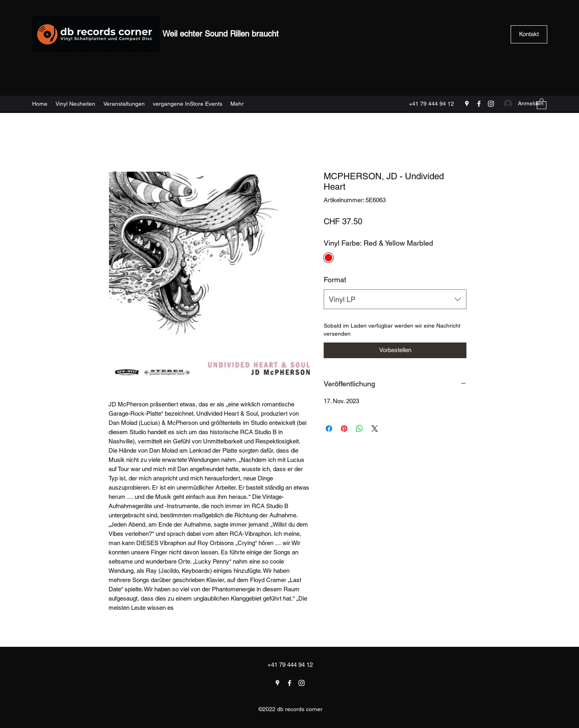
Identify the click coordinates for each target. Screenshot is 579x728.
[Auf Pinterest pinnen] (344, 429)
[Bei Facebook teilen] (329, 429)
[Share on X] (375, 429)
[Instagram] (491, 104)
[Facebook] (479, 104)
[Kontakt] (529, 34)
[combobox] (395, 299)
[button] (542, 104)
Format (335, 280)
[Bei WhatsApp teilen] (359, 429)
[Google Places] (467, 104)
